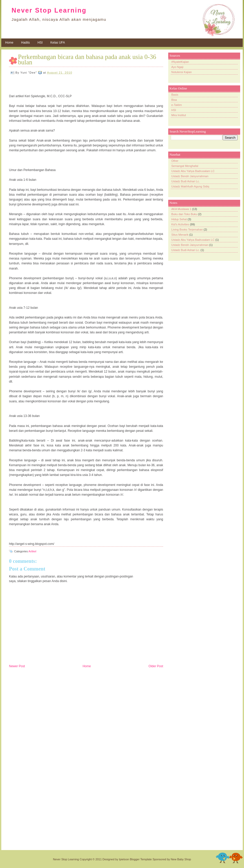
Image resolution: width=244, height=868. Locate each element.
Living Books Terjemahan (187, 230)
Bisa (174, 100)
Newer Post (17, 666)
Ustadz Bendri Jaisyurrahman (190, 176)
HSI (40, 43)
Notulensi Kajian (182, 72)
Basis (175, 95)
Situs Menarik (180, 235)
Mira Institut (179, 115)
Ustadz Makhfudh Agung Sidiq (190, 186)
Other (175, 161)
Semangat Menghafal (185, 166)
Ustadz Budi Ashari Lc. (186, 181)
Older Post (156, 666)
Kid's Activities (180, 224)
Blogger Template (141, 859)
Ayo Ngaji (177, 67)
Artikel (32, 551)
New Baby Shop (181, 859)
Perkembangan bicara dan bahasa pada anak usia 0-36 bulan (87, 59)
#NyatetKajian (180, 62)
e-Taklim (177, 105)
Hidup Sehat (179, 219)
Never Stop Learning (49, 10)
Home (9, 43)
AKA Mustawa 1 (181, 209)
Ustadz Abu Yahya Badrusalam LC (193, 171)
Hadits (25, 43)
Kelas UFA (58, 43)
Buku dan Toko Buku (184, 214)
